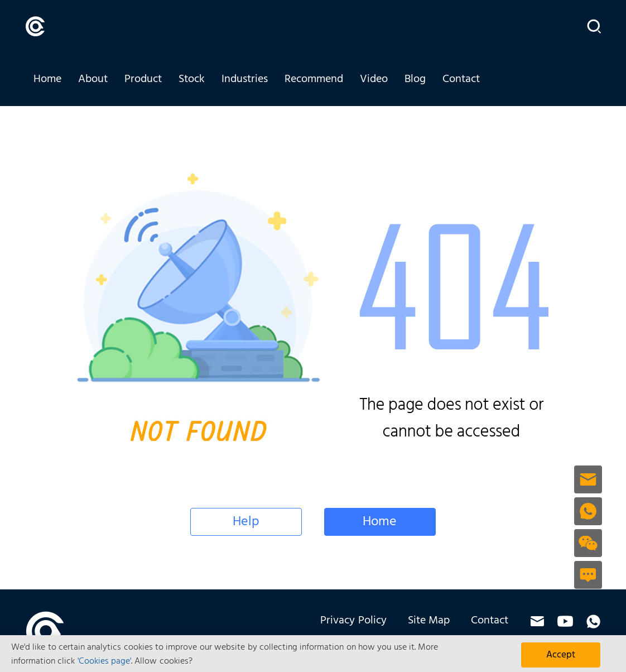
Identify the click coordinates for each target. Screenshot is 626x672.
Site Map (429, 621)
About (93, 79)
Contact (461, 79)
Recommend (314, 79)
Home (47, 79)
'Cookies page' (104, 661)
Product (143, 79)
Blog (415, 79)
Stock (192, 79)
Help (246, 522)
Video (374, 79)
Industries (245, 79)
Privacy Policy (353, 621)
